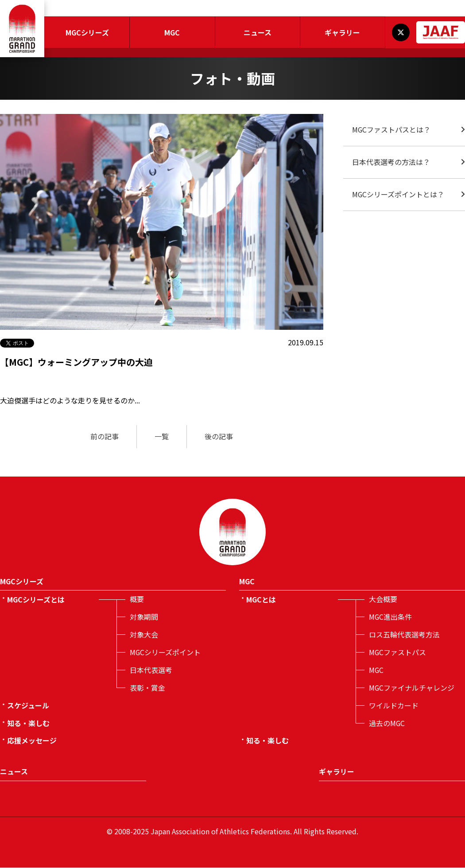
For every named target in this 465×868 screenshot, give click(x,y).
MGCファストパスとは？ (391, 130)
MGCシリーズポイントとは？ (398, 195)
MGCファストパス (398, 653)
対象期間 (144, 617)
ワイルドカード (394, 706)
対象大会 (144, 635)
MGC (172, 32)
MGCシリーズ (87, 32)
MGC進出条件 (391, 617)
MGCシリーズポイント (165, 653)
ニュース (258, 32)
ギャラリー (342, 32)
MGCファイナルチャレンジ (412, 688)
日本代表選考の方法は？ (391, 162)
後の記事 (219, 437)
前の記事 (105, 437)
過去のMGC (387, 723)
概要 (137, 599)
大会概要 (383, 599)
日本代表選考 (151, 670)
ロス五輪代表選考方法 (404, 635)
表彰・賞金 (147, 688)
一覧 (162, 437)
